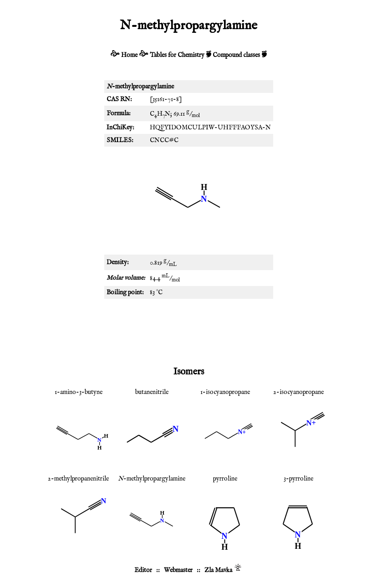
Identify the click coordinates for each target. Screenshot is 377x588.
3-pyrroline (298, 479)
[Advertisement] (188, 331)
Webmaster (178, 570)
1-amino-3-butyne (79, 392)
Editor (143, 570)
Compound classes (236, 55)
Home (129, 55)
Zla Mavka (218, 570)
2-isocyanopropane (298, 392)
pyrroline (225, 479)
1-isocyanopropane (225, 392)
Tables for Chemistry (177, 55)
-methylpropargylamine (152, 479)
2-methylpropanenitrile (78, 479)
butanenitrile (152, 392)
